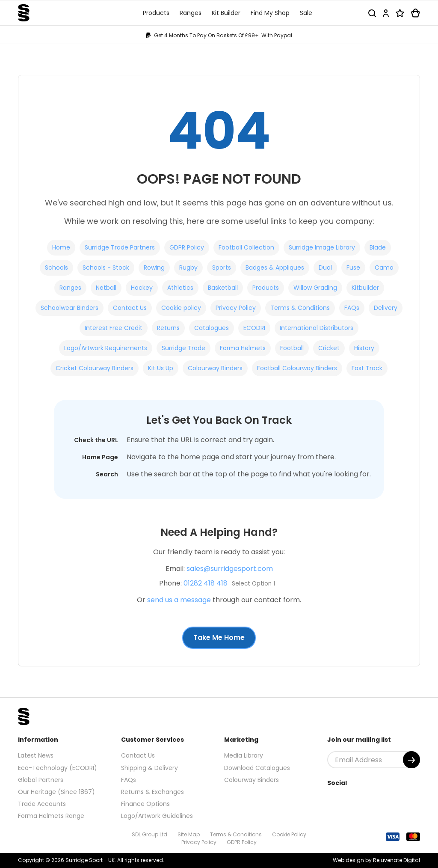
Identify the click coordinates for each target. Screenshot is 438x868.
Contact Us (130, 308)
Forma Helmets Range (51, 816)
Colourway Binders (215, 368)
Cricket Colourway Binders (95, 368)
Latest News (36, 755)
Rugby (188, 268)
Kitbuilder (365, 288)
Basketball (223, 288)
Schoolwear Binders (70, 308)
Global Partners (41, 780)
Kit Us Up (161, 368)
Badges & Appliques (275, 268)
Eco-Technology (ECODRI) (58, 768)
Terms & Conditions (300, 308)
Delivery (386, 308)
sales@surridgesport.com (230, 569)
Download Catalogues (257, 768)
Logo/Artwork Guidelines (157, 816)
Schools (56, 268)
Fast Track (367, 368)
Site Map (189, 834)
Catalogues (212, 328)
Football (292, 348)
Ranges (70, 288)
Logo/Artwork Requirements (106, 348)
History (364, 348)
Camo (384, 268)
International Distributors (317, 328)
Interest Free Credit (114, 328)
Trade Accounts (42, 804)
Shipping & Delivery (149, 768)
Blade (378, 247)
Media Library (244, 755)
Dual (325, 268)
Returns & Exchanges (152, 792)
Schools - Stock (106, 268)
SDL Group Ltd (149, 834)
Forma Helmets (243, 348)
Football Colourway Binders (297, 368)
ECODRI (254, 328)
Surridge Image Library (322, 247)
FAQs (352, 308)
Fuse (353, 268)
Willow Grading (315, 288)
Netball (106, 288)
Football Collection (246, 247)
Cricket (329, 348)
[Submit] (411, 760)
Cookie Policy (289, 834)
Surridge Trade (183, 348)
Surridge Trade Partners (120, 247)
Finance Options (145, 804)
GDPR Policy (187, 247)
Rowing (154, 268)
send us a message (179, 600)
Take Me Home (219, 638)
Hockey (142, 288)
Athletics (180, 288)
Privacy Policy (236, 308)
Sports (222, 268)
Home (61, 247)
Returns (168, 328)
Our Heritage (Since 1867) (56, 792)
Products (266, 288)
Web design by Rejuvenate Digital (376, 860)
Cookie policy (181, 308)
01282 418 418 (206, 583)
